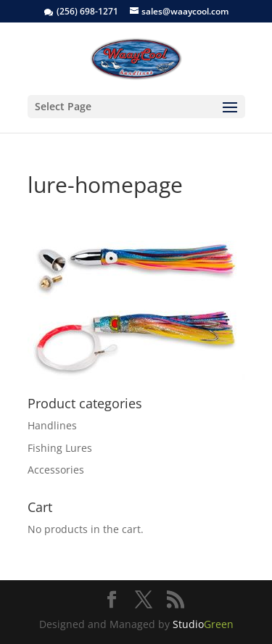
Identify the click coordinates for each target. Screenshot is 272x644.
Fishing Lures (60, 448)
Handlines (52, 425)
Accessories (56, 470)
